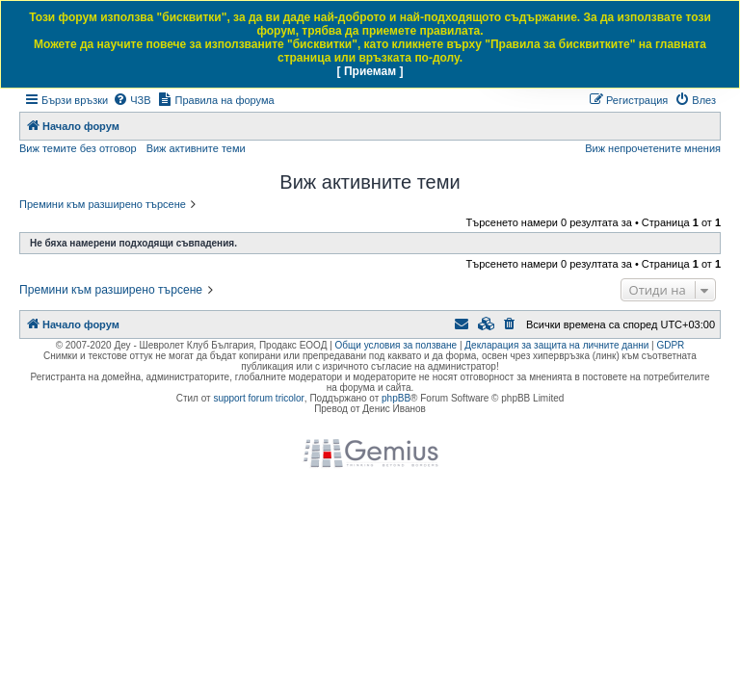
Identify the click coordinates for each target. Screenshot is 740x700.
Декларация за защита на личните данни (556, 345)
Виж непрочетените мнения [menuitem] (653, 148)
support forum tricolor (258, 398)
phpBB (396, 398)
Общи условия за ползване (396, 345)
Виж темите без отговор (78, 148)
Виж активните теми (196, 148)
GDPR (670, 345)
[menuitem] (132, 100)
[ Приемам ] (370, 71)
